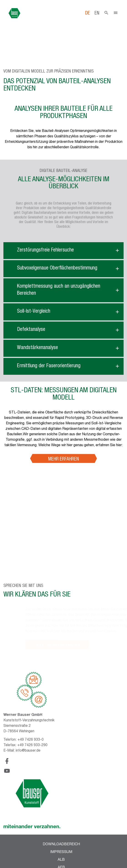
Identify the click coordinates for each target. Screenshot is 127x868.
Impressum (61, 852)
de (88, 14)
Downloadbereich (61, 845)
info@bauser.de (28, 751)
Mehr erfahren (63, 459)
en (97, 14)
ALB (61, 860)
